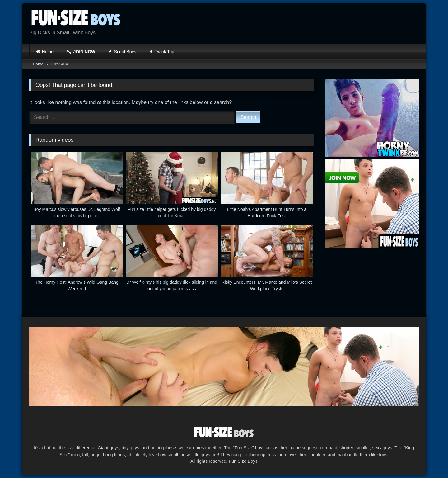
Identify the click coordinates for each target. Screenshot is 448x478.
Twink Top (162, 52)
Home (48, 52)
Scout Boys (122, 52)
